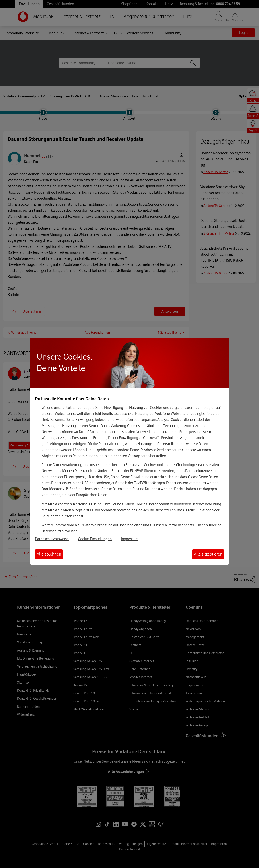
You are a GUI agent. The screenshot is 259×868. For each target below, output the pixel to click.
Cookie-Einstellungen (95, 539)
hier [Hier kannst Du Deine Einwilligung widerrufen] (112, 420)
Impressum (130, 539)
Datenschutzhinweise (52, 539)
